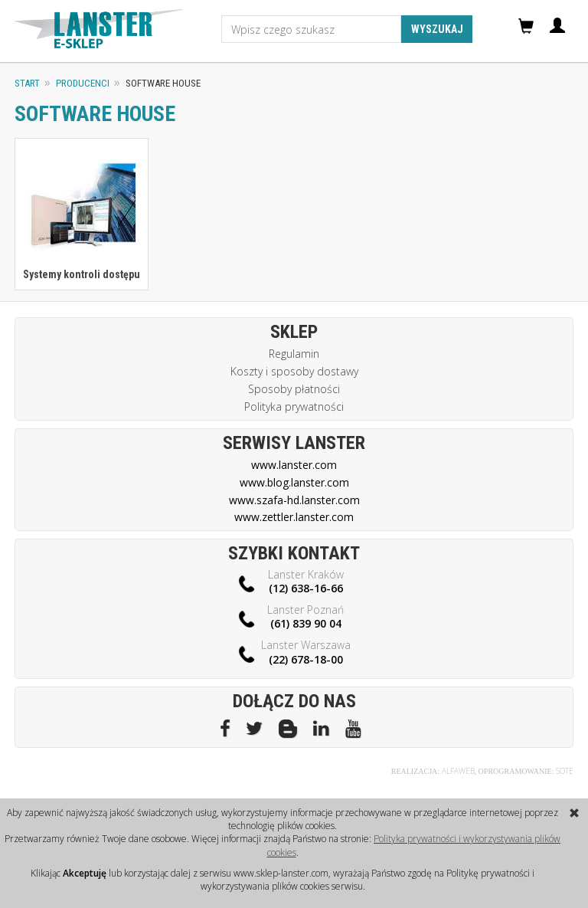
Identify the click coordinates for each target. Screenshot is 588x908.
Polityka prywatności (294, 406)
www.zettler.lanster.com (294, 517)
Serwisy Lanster (294, 443)
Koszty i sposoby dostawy (294, 371)
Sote (565, 771)
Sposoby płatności (294, 389)
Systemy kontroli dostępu (82, 274)
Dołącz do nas (294, 701)
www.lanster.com (294, 465)
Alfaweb (458, 771)
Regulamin (294, 354)
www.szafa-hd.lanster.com (294, 500)
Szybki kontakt (294, 553)
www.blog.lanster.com (294, 482)
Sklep (294, 332)
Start (27, 83)
